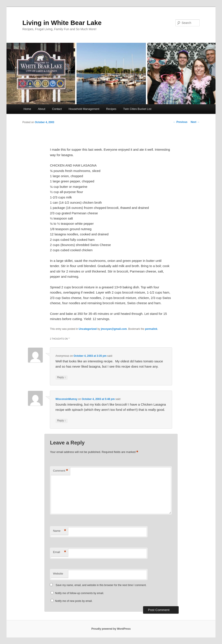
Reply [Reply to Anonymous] (62, 377)
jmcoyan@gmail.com (114, 329)
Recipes (111, 109)
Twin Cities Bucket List (137, 109)
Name (59, 531)
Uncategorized (88, 329)
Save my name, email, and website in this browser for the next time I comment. (101, 585)
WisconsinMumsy (66, 399)
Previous (180, 122)
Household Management (84, 109)
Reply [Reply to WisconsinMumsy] (62, 421)
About (42, 109)
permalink (151, 329)
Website (58, 574)
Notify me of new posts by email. (74, 601)
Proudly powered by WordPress (111, 629)
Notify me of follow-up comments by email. (79, 593)
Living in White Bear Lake (62, 23)
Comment (60, 471)
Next (195, 122)
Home (27, 109)
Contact (57, 109)
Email (59, 552)
